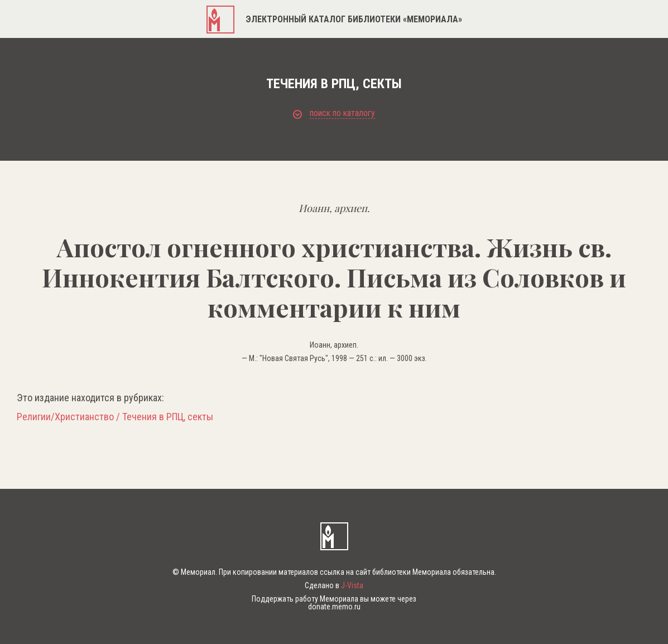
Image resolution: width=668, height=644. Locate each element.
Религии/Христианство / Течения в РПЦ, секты (115, 417)
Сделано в (334, 585)
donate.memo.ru (334, 607)
